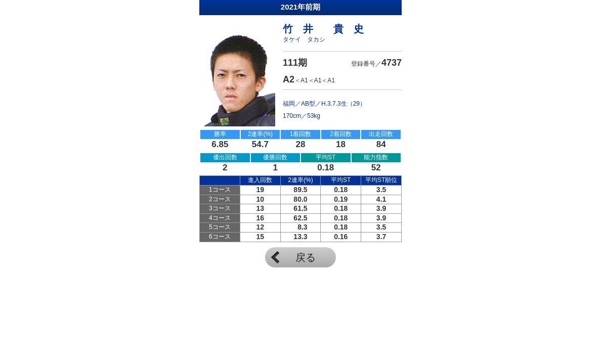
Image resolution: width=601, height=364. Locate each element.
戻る (306, 257)
